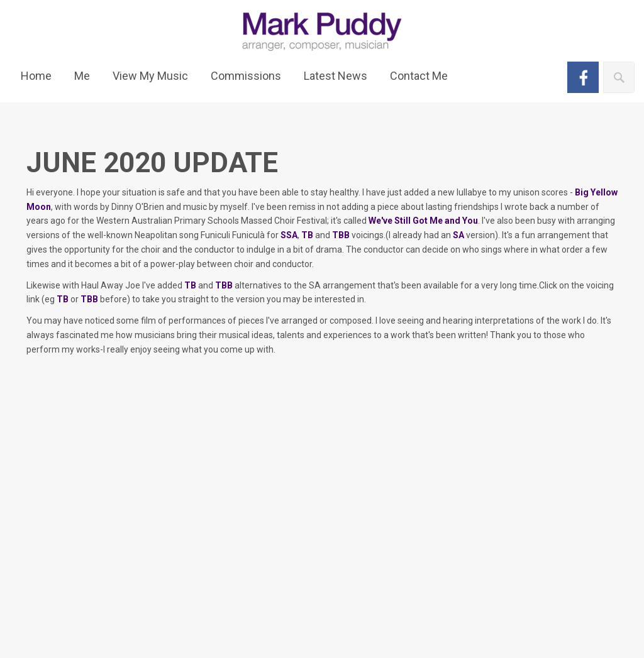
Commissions (246, 76)
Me (82, 76)
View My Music (150, 76)
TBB (341, 235)
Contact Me (419, 76)
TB (307, 235)
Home (36, 76)
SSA (289, 235)
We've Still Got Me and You (423, 221)
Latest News (336, 76)
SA (458, 235)
